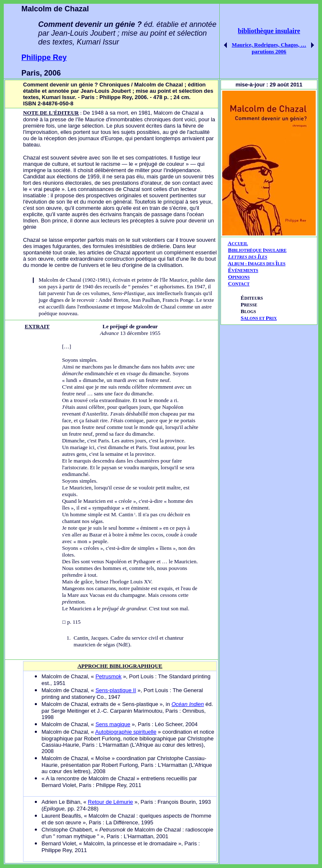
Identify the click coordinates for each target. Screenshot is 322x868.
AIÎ (257, 263)
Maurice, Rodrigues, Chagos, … (269, 45)
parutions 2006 (269, 51)
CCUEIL (240, 244)
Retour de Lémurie (111, 802)
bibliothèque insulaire (269, 31)
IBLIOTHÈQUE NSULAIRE (259, 250)
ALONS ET (259, 318)
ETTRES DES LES (249, 257)
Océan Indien (188, 704)
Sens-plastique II (116, 690)
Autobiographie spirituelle (126, 732)
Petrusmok (109, 676)
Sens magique (113, 724)
